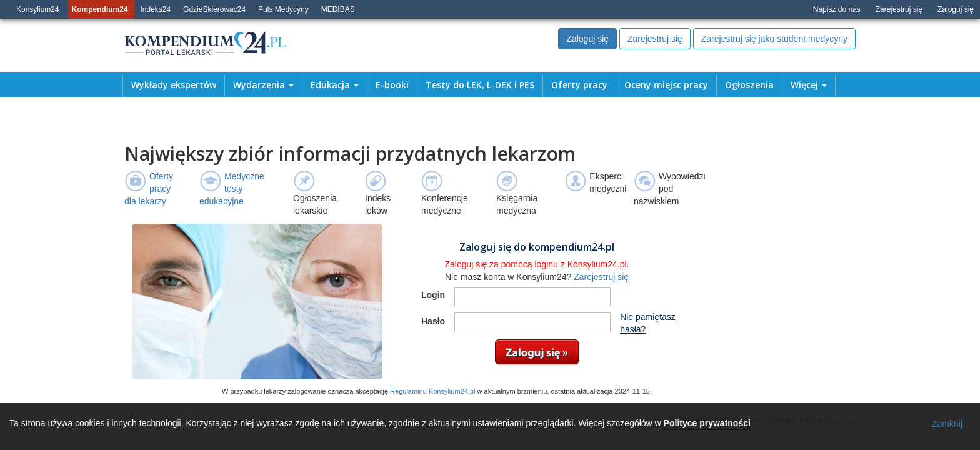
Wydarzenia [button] (263, 85)
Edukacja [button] (335, 85)
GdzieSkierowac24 (214, 9)
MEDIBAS (338, 9)
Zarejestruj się (899, 9)
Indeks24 (156, 9)
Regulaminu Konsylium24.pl (432, 391)
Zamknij (947, 424)
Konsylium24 (38, 9)
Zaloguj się (956, 9)
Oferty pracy (579, 85)
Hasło (433, 321)
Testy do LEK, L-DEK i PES (480, 85)
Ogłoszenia (749, 85)
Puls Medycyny (283, 9)
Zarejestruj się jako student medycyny (774, 39)
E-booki (392, 85)
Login (433, 295)
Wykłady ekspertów (174, 85)
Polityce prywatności (707, 423)
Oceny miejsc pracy (666, 85)
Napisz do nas (837, 9)
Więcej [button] (809, 85)
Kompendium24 (100, 9)
